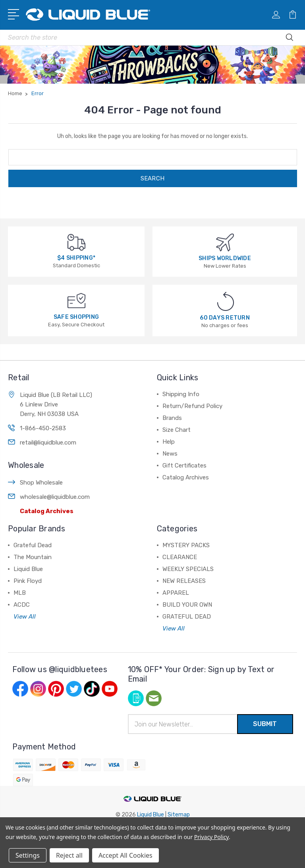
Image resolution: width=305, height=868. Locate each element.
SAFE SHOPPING (76, 317)
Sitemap (179, 815)
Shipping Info (181, 394)
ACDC (22, 605)
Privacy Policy (211, 837)
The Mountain (33, 557)
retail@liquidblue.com (48, 443)
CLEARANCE (180, 557)
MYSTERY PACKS (186, 545)
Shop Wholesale (41, 483)
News (170, 454)
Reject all (69, 855)
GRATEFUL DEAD (187, 617)
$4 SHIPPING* (76, 258)
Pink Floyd (28, 581)
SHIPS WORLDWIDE (225, 258)
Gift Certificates (184, 466)
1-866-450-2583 (43, 428)
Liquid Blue (28, 569)
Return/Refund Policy (192, 406)
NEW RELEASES (184, 581)
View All (25, 617)
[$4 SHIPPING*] (76, 242)
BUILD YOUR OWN (187, 605)
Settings (28, 855)
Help (169, 442)
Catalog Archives (47, 511)
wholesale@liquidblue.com (55, 497)
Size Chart (177, 430)
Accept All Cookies (125, 855)
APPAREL (176, 593)
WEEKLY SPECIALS (188, 569)
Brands (172, 418)
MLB (20, 593)
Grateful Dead (33, 545)
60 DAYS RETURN (225, 318)
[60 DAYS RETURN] (226, 301)
